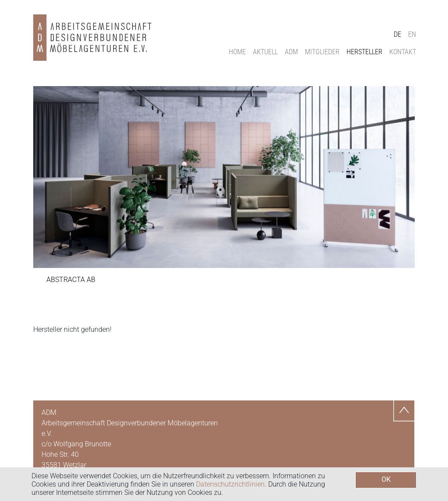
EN (412, 34)
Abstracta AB (71, 280)
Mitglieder (322, 52)
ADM (291, 52)
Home (237, 52)
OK (386, 479)
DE (397, 34)
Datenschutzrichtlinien (230, 484)
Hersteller (364, 52)
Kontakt (403, 52)
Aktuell (265, 52)
